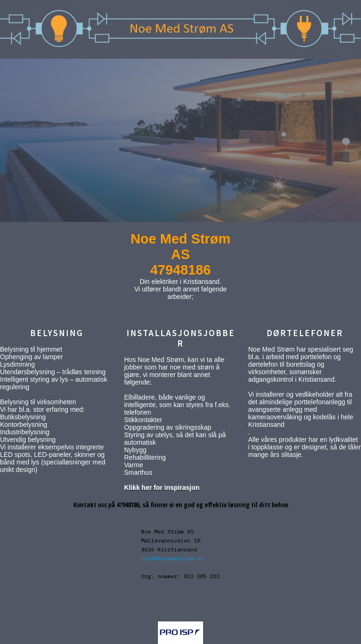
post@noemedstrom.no (172, 558)
